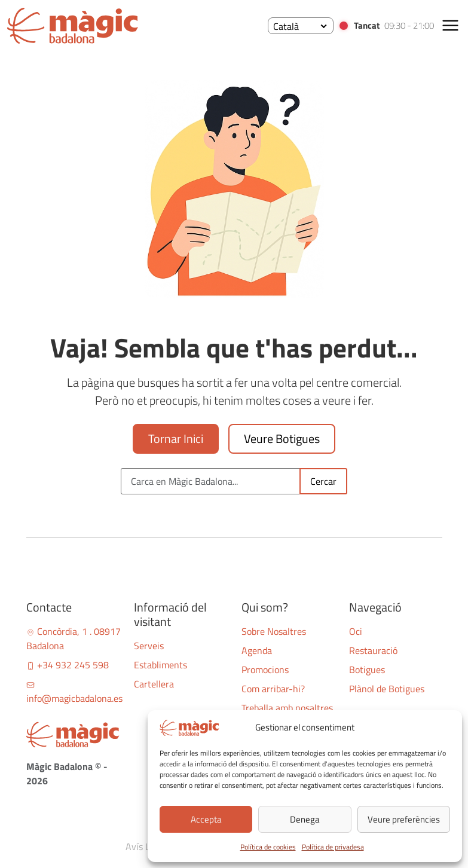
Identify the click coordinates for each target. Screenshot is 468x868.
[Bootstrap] (73, 735)
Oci (356, 631)
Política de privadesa (333, 847)
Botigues (367, 670)
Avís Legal (146, 846)
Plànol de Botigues (387, 689)
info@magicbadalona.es (74, 693)
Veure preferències (404, 819)
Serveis (149, 646)
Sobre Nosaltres (274, 631)
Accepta (206, 819)
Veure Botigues (282, 438)
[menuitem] (301, 26)
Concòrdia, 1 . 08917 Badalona (74, 638)
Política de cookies (268, 847)
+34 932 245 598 (68, 665)
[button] (450, 25)
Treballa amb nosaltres (287, 708)
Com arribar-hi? (273, 689)
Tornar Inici (176, 438)
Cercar (323, 481)
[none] (301, 26)
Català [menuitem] (286, 26)
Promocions (265, 670)
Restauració (373, 650)
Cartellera (154, 684)
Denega (305, 819)
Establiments (160, 665)
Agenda (257, 650)
